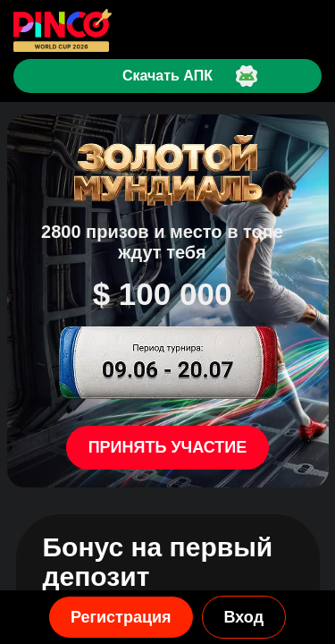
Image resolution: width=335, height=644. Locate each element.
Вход (244, 617)
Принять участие (168, 447)
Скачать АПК (167, 76)
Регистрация (121, 617)
